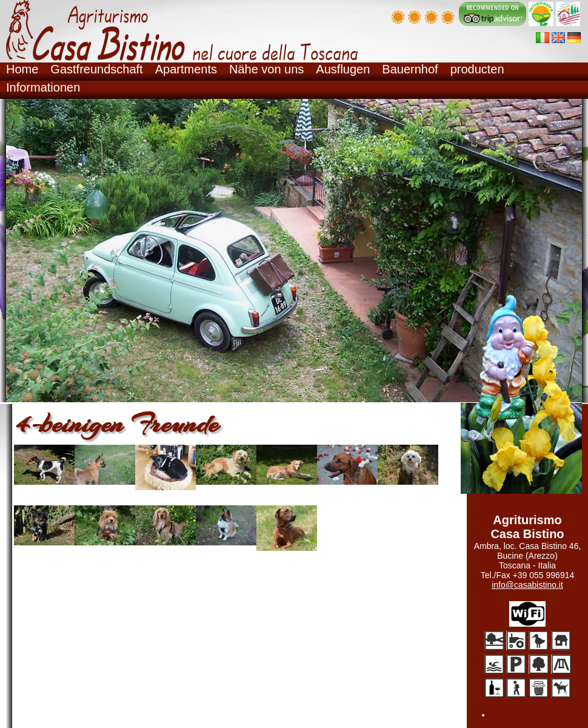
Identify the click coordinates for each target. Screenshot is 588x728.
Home (22, 69)
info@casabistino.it (527, 585)
